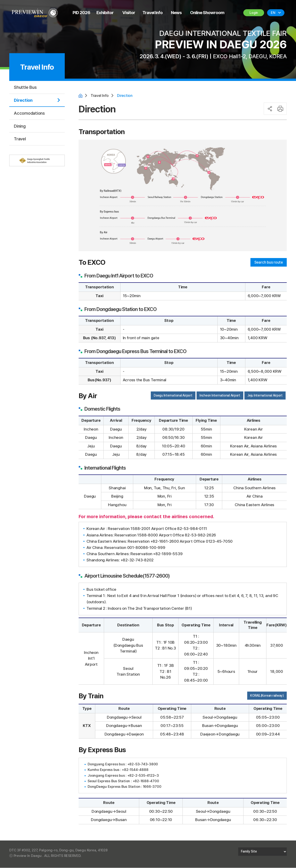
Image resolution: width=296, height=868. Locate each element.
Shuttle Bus (25, 87)
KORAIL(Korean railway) (267, 696)
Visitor (129, 13)
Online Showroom (207, 13)
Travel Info (153, 13)
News (176, 13)
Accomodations (29, 113)
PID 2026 (81, 13)
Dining (20, 126)
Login (254, 13)
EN (273, 13)
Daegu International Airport (173, 396)
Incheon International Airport (220, 396)
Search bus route (267, 263)
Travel (20, 139)
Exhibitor (105, 13)
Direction (23, 100)
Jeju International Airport (265, 396)
